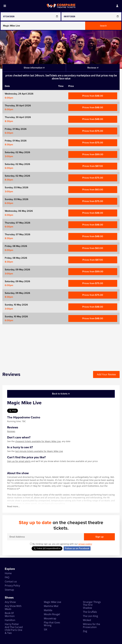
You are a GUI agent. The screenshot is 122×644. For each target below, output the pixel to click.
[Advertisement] (61, 345)
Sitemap (9, 590)
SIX (45, 629)
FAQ (7, 577)
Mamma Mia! (51, 606)
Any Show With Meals (13, 607)
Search (103, 26)
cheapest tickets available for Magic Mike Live (38, 441)
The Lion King (90, 616)
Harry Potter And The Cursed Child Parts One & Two (14, 628)
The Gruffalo (90, 612)
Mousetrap (50, 618)
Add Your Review (106, 374)
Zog (85, 631)
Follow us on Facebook (77, 548)
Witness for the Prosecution (91, 626)
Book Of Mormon (10, 614)
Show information (34, 68)
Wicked (87, 620)
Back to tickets (61, 394)
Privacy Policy (12, 586)
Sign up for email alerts (19, 461)
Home (8, 573)
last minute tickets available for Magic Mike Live (39, 451)
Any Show (10, 602)
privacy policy (85, 544)
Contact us (11, 581)
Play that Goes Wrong (52, 624)
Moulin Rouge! (52, 614)
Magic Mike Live (52, 602)
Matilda (48, 610)
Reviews (11, 431)
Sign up (99, 537)
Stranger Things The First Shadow (92, 605)
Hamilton (10, 620)
